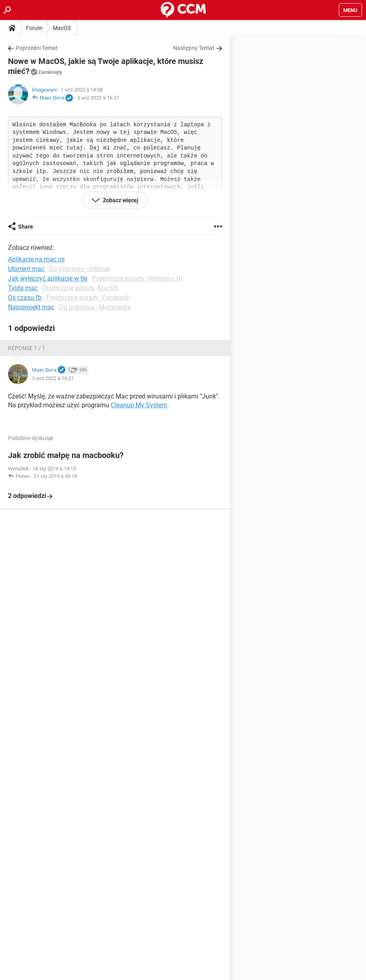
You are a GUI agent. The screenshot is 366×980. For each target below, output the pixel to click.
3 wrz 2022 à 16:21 (98, 98)
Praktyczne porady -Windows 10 (137, 278)
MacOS (62, 28)
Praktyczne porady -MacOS (81, 288)
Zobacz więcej (120, 200)
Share (26, 227)
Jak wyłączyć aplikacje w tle (48, 278)
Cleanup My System (139, 405)
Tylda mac (23, 288)
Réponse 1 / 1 (27, 348)
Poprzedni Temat (37, 48)
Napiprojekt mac (31, 307)
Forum (34, 28)
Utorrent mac (26, 269)
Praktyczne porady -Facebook (88, 298)
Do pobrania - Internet (80, 269)
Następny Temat (194, 48)
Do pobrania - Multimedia (95, 307)
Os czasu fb (25, 298)
